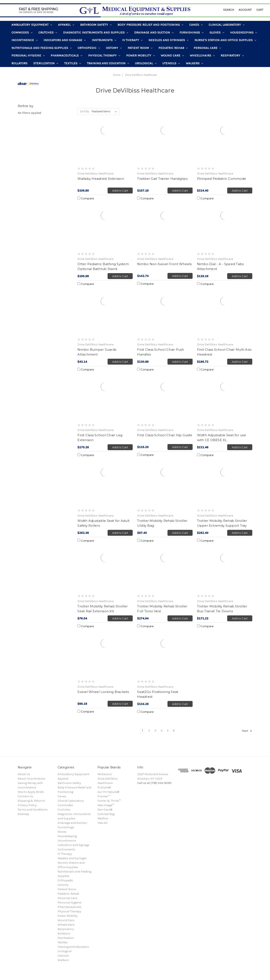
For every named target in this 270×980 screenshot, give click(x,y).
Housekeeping (244, 32)
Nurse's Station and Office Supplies (225, 40)
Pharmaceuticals (66, 55)
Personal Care (207, 48)
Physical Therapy (104, 55)
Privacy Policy (27, 805)
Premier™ (104, 796)
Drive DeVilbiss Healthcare (141, 75)
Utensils (171, 63)
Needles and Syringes (169, 40)
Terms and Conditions (33, 810)
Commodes (22, 32)
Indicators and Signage (65, 40)
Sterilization (46, 63)
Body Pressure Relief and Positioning (150, 25)
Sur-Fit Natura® (108, 792)
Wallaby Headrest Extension (101, 179)
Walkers (194, 63)
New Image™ (106, 805)
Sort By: (85, 111)
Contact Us (26, 796)
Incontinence (24, 40)
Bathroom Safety (96, 25)
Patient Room (140, 48)
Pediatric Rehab (173, 48)
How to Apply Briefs (31, 792)
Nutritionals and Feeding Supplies (42, 48)
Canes (196, 25)
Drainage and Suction (154, 32)
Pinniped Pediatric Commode (222, 179)
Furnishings (192, 32)
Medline (103, 818)
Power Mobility (140, 55)
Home (117, 75)
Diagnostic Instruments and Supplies (96, 32)
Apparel (66, 25)
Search (229, 10)
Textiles (73, 63)
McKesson (105, 774)
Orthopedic (89, 48)
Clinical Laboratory (227, 25)
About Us (24, 774)
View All (102, 823)
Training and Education (108, 63)
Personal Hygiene (28, 55)
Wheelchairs (202, 55)
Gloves (217, 32)
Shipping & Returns (31, 801)
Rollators (19, 63)
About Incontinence (31, 779)
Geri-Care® (105, 810)
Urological (146, 63)
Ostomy (114, 48)
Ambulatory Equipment (32, 25)
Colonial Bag (106, 814)
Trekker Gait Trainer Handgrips (162, 179)
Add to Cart (120, 191)
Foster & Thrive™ (109, 801)
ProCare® (104, 787)
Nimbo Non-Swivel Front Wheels (164, 264)
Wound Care (172, 55)
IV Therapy (132, 40)
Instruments (104, 40)
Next (247, 731)
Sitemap (23, 814)
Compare (86, 198)
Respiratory (232, 55)
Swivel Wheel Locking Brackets (103, 692)
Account (245, 10)
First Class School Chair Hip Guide (165, 435)
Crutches (48, 32)
